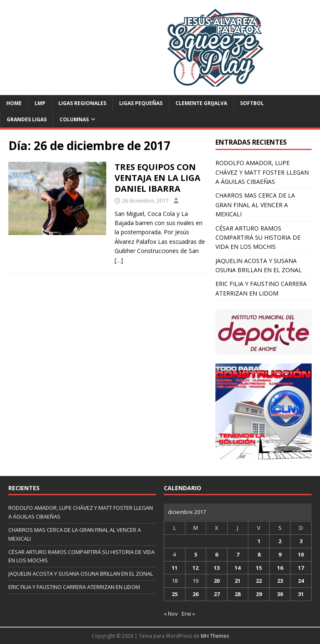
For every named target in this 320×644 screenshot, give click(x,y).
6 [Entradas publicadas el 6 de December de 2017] (216, 554)
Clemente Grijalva (201, 103)
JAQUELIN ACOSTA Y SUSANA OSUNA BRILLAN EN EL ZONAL (81, 574)
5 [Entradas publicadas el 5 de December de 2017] (196, 554)
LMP (40, 103)
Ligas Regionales (82, 103)
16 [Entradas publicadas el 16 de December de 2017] (280, 568)
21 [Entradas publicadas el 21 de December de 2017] (237, 581)
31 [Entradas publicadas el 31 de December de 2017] (301, 594)
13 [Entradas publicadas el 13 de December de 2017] (217, 568)
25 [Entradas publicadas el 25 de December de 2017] (175, 594)
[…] (119, 260)
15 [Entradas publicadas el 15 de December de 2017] (259, 568)
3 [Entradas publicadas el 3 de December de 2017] (301, 541)
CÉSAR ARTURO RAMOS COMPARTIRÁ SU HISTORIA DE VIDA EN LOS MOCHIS (258, 238)
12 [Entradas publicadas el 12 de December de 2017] (195, 568)
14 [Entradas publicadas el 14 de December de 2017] (237, 568)
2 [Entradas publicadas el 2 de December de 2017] (280, 541)
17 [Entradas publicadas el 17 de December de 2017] (301, 568)
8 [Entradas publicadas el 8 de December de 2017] (259, 554)
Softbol (252, 103)
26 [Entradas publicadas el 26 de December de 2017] (195, 594)
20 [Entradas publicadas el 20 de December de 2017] (217, 581)
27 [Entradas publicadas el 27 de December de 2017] (217, 594)
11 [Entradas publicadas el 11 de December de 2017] (175, 568)
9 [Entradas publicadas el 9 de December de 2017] (280, 554)
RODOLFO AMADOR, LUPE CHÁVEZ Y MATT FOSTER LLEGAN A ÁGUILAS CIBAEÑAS (262, 172)
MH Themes (215, 636)
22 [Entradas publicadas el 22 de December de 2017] (259, 581)
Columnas (74, 119)
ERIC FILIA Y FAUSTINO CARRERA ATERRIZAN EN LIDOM (74, 587)
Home (14, 103)
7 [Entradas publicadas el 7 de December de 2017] (238, 554)
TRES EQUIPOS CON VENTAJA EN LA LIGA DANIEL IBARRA (157, 178)
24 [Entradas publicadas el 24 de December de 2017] (301, 581)
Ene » (188, 614)
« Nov (171, 614)
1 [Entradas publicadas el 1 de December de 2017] (259, 541)
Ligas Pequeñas (141, 103)
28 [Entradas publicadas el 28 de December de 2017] (237, 594)
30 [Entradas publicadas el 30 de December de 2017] (280, 594)
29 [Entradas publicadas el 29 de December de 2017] (259, 594)
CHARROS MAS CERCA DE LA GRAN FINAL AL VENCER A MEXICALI (255, 205)
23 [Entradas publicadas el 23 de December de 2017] (280, 581)
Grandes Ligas (27, 119)
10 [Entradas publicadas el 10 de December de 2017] (301, 554)
